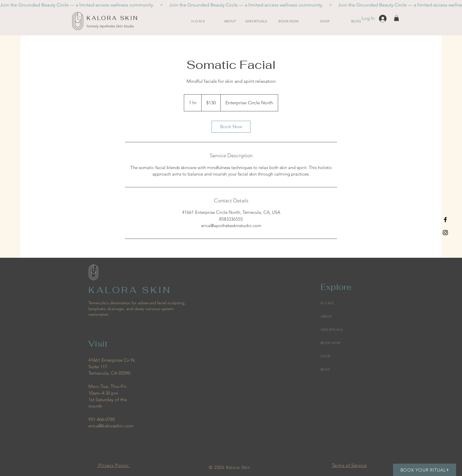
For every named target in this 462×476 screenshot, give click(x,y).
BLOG (325, 369)
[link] (231, 127)
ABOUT (326, 316)
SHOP (325, 356)
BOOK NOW (330, 343)
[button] (256, 21)
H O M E (327, 303)
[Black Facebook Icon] (445, 220)
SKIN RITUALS (332, 330)
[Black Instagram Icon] (445, 233)
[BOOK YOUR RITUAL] (425, 470)
